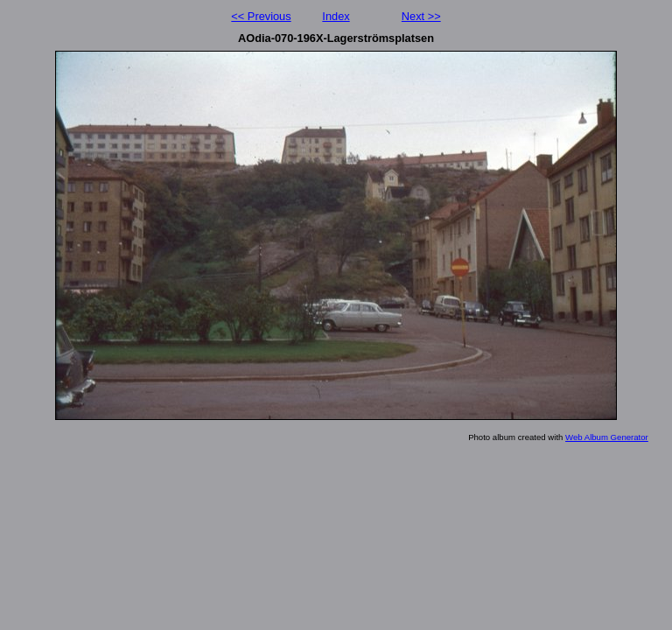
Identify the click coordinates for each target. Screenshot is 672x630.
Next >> (421, 16)
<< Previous (261, 16)
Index (336, 16)
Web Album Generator (607, 437)
